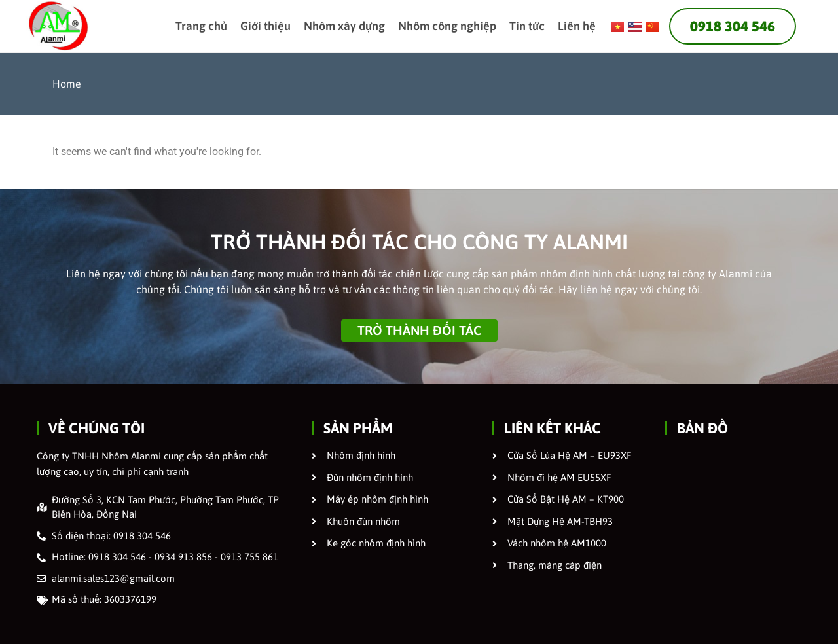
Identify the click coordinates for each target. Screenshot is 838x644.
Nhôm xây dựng (344, 26)
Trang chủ (201, 26)
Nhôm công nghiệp (447, 26)
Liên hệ (577, 26)
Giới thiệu (265, 26)
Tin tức (527, 26)
